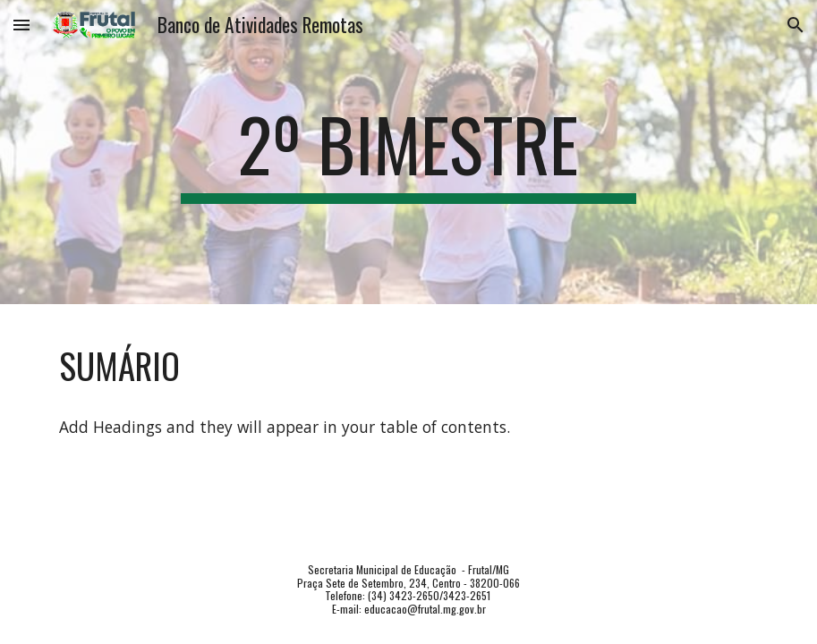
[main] (408, 152)
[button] (21, 25)
